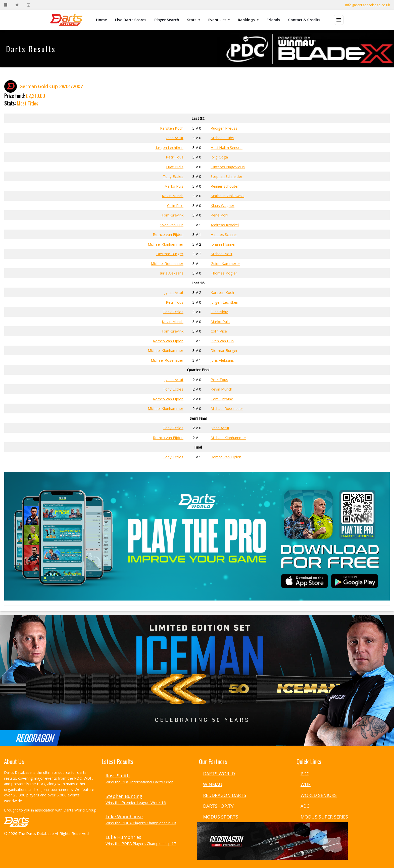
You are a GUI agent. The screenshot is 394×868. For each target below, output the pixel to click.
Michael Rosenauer (167, 263)
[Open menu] (339, 20)
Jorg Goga (219, 157)
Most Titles (28, 103)
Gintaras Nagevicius (228, 167)
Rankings (248, 20)
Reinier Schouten (225, 186)
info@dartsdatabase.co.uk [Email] (368, 5)
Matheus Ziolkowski (227, 196)
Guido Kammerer (225, 263)
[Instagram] (29, 5)
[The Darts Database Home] (66, 20)
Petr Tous (175, 157)
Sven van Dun (172, 225)
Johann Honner (223, 244)
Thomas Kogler (224, 273)
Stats (194, 20)
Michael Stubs (222, 138)
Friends (273, 20)
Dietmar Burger (170, 254)
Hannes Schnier (224, 234)
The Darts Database (36, 833)
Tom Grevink (172, 215)
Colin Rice (175, 205)
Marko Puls (174, 186)
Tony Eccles (173, 176)
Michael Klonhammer (166, 244)
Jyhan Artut (174, 138)
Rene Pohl (219, 215)
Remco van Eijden (168, 234)
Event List (219, 20)
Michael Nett (221, 254)
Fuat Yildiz (175, 167)
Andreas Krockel (225, 225)
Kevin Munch (173, 196)
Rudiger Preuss (224, 128)
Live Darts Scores (131, 20)
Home (102, 20)
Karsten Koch (172, 128)
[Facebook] (6, 5)
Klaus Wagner (223, 205)
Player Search (167, 20)
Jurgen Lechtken (170, 147)
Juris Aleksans (172, 273)
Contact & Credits (304, 20)
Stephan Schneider (227, 176)
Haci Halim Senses (227, 147)
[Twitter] (17, 5)
